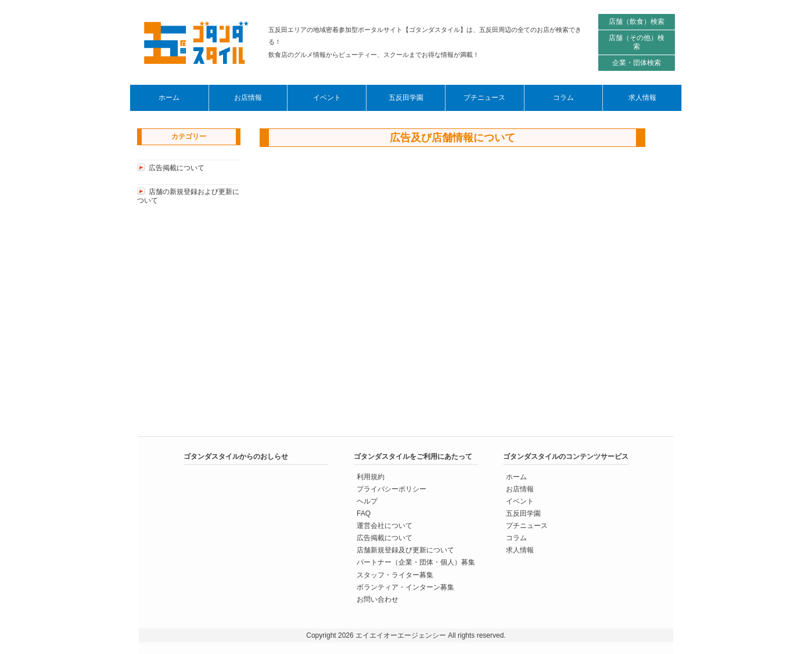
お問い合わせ (378, 599)
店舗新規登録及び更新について (405, 550)
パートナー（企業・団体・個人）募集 (416, 562)
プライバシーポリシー (391, 489)
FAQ (364, 513)
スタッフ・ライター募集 (395, 574)
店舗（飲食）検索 (637, 21)
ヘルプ (367, 501)
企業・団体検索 (637, 63)
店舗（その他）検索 (637, 42)
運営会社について (385, 526)
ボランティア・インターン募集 (405, 587)
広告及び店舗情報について (452, 138)
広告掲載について (177, 168)
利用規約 (371, 477)
